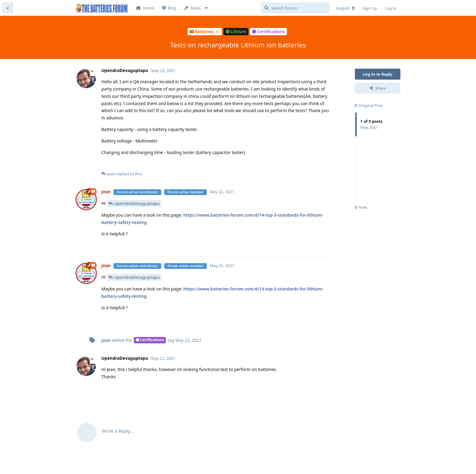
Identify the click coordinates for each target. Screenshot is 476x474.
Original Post (369, 105)
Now (361, 207)
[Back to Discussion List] (8, 8)
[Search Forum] (295, 8)
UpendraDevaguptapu (137, 203)
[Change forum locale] (345, 8)
